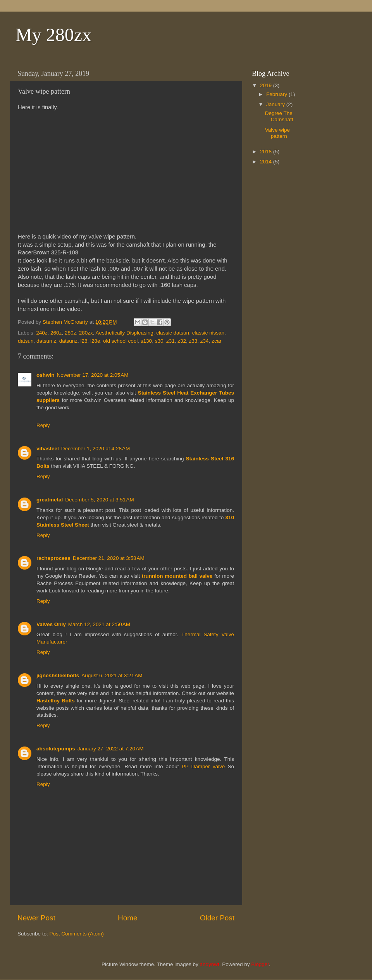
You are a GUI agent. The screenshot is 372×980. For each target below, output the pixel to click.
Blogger (260, 964)
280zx (86, 333)
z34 (205, 341)
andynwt (209, 964)
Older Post (217, 918)
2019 (267, 85)
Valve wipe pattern (277, 133)
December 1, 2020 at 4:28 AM (96, 449)
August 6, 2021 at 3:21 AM (112, 675)
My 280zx (53, 35)
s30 (159, 341)
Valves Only (51, 624)
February (277, 94)
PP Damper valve (203, 766)
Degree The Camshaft (279, 116)
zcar (217, 341)
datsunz (68, 341)
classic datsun (173, 333)
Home (127, 918)
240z (42, 333)
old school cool (120, 341)
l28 (84, 341)
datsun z (46, 341)
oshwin (46, 375)
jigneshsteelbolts (58, 675)
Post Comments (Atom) (77, 934)
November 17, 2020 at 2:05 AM (93, 375)
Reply (43, 425)
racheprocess (53, 558)
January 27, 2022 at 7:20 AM (111, 749)
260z (56, 333)
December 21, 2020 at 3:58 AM (109, 558)
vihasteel (48, 449)
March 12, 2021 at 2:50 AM (99, 624)
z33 (193, 341)
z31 (170, 341)
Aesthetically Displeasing (124, 333)
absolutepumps (56, 749)
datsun (26, 341)
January (276, 104)
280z (70, 333)
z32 (182, 341)
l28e (95, 341)
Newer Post (36, 918)
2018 (267, 152)
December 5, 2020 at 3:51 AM (99, 500)
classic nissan (208, 333)
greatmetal (50, 500)
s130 (146, 341)
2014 (267, 162)
